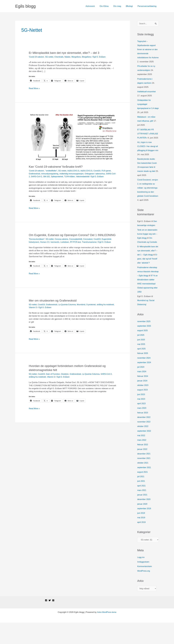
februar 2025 (143, 374)
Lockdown (78, 249)
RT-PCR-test (90, 249)
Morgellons (79, 57)
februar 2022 (143, 465)
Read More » (35, 88)
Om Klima (107, 6)
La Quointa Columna (70, 314)
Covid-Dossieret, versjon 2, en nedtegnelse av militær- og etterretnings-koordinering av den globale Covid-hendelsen (148, 200)
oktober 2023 (143, 406)
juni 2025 (141, 360)
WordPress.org (144, 592)
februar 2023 (143, 433)
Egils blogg (25, 6)
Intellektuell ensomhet (147, 96)
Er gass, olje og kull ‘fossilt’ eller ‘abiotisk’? (147, 275)
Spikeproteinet (70, 177)
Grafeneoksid (35, 174)
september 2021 (145, 488)
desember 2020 (144, 520)
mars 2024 (142, 392)
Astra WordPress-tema (107, 634)
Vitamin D (43, 317)
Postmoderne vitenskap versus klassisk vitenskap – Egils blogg (148, 288)
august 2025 (143, 351)
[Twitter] (50, 622)
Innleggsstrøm (144, 583)
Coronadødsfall (79, 246)
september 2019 (145, 529)
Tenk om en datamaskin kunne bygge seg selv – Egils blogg (148, 246)
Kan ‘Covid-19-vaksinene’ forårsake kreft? (58, 167)
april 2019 (142, 543)
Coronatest (92, 246)
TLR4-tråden (83, 177)
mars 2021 (142, 511)
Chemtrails (61, 57)
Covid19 (101, 171)
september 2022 (145, 451)
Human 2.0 (57, 249)
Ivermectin (68, 249)
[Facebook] (46, 622)
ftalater (70, 57)
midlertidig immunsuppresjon (74, 174)
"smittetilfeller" (53, 171)
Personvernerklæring (147, 6)
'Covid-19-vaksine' (37, 57)
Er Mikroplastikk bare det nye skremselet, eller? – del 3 (67, 53)
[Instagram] (53, 622)
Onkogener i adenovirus (99, 174)
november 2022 (144, 442)
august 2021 (143, 492)
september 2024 (145, 383)
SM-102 (58, 177)
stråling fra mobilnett (40, 387)
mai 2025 (141, 365)
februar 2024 (143, 397)
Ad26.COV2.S (76, 171)
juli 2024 (141, 388)
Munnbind (85, 314)
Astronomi (93, 6)
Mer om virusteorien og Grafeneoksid (54, 310)
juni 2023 (141, 415)
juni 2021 (141, 502)
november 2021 (144, 479)
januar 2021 (143, 515)
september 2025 (145, 346)
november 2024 (144, 378)
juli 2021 (141, 497)
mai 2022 (141, 456)
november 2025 (144, 342)
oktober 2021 (143, 483)
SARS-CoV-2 (35, 177)
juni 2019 (141, 534)
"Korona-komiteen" (37, 246)
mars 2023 (142, 429)
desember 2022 (144, 438)
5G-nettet (51, 57)
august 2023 (143, 410)
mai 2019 (141, 538)
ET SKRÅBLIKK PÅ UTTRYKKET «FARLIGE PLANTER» (148, 138)
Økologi (130, 6)
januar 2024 (143, 401)
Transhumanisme (104, 249)
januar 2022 (143, 470)
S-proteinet (95, 314)
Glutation (67, 384)
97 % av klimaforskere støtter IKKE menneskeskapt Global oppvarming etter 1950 (147, 304)
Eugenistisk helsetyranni (40, 249)
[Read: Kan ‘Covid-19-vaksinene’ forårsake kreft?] (73, 137)
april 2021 (142, 506)
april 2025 (142, 369)
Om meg (119, 6)
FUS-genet (111, 171)
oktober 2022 (143, 447)
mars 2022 (142, 461)
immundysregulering (51, 174)
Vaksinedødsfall (97, 177)
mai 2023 (141, 419)
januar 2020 (143, 524)
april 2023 (142, 424)
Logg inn (141, 578)
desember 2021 (144, 474)
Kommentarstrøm (145, 587)
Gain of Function (55, 384)
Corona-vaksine (64, 246)
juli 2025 (141, 356)
